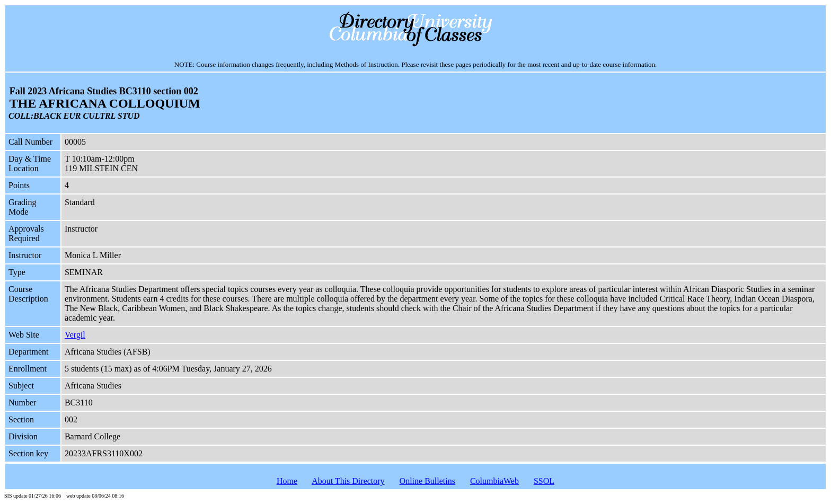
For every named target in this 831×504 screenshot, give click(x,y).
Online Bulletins (427, 481)
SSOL (544, 481)
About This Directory (348, 481)
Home (287, 481)
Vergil (75, 335)
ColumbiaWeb (494, 481)
